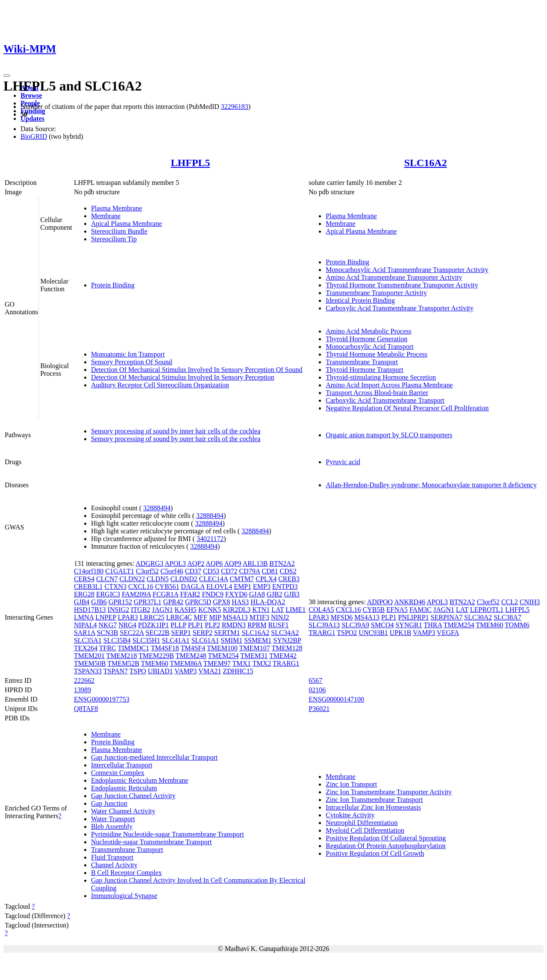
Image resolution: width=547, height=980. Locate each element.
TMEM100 (222, 648)
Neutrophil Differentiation (362, 823)
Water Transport (113, 819)
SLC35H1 (146, 640)
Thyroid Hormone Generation (366, 339)
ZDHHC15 (238, 671)
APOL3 (175, 563)
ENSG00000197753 (102, 699)
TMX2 (262, 663)
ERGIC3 (108, 594)
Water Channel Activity (123, 811)
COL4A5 (321, 610)
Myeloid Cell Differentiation (365, 830)
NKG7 (108, 625)
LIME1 (296, 610)
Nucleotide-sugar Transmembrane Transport (151, 842)
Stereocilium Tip (114, 239)
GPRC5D (198, 602)
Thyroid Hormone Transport (364, 370)
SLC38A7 (507, 617)
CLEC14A (214, 579)
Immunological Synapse (124, 896)
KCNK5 (210, 610)
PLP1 (196, 625)
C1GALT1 (120, 571)
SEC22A (132, 633)
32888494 (157, 508)
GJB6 (99, 602)
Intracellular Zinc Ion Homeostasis (373, 807)
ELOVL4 (219, 587)
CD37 (193, 571)
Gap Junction (109, 803)
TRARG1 (286, 663)
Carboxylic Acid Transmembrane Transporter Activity (400, 308)
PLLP (178, 625)
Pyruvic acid (343, 462)
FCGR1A (165, 594)
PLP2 (212, 625)
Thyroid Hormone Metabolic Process (376, 354)
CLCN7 (107, 579)
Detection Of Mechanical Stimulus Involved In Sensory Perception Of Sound (197, 370)
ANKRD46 (410, 602)
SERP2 (203, 633)
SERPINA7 (447, 617)
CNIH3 (530, 602)
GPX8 (221, 602)
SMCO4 (382, 625)
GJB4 (82, 602)
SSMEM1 (258, 640)
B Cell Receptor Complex (126, 873)
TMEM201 (89, 656)
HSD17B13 (90, 610)
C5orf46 (172, 571)
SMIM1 (232, 640)
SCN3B (108, 633)
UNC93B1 (373, 633)
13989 (82, 690)
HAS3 (240, 602)
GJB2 (274, 594)
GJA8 (257, 594)
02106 (317, 690)
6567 (315, 680)
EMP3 (262, 587)
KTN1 (261, 610)
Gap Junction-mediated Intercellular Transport (154, 757)
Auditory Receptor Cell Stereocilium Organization (160, 385)
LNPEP (106, 617)
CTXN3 (115, 587)
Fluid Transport (112, 857)
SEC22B (158, 633)
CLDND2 (184, 579)
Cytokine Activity (350, 815)
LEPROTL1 (487, 610)
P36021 (319, 709)
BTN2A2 (282, 563)
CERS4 (84, 579)
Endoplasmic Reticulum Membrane (140, 780)
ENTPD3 (285, 587)
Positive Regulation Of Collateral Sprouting (386, 838)
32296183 (235, 107)
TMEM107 (255, 648)
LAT (278, 610)
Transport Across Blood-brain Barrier (377, 393)
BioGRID (34, 136)
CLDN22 (132, 579)
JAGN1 (163, 610)
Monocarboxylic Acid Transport (369, 347)
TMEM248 (191, 656)
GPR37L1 (148, 602)
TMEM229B (156, 656)
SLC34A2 (285, 633)
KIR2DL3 (237, 610)
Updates (32, 118)
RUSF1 (278, 625)
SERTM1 (227, 633)
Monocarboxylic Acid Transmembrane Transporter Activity (407, 270)
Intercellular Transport (122, 765)
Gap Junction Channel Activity (133, 796)
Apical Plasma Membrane (126, 224)
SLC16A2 (426, 163)
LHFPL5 (191, 163)
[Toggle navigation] (7, 76)
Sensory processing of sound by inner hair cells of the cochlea (176, 431)
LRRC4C (179, 617)
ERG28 (84, 594)
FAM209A (136, 594)
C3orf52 (147, 571)
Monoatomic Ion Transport (128, 354)
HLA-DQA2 (268, 602)
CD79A (249, 571)
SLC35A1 (88, 640)
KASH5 (185, 610)
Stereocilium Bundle (119, 231)
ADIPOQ (380, 602)
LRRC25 (152, 617)
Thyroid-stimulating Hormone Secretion (381, 377)
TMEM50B (90, 663)
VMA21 (210, 671)
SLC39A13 (324, 625)
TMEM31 (254, 656)
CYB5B (374, 610)
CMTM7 (242, 579)
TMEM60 (155, 663)
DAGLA (193, 587)
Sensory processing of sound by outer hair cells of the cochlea (176, 439)
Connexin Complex (118, 773)
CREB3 (289, 579)
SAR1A (85, 633)
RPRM (257, 625)
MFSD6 (342, 617)
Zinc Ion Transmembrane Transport (374, 800)
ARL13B (255, 563)
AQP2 (196, 563)
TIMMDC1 (133, 648)
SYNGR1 (409, 625)
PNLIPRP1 (414, 617)
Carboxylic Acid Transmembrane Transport (385, 400)
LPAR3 (128, 617)
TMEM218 (122, 656)
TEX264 (86, 648)
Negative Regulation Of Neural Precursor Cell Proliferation (407, 408)
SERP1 (181, 633)
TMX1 (242, 663)
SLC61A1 (205, 640)
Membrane (106, 216)
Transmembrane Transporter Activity (376, 293)
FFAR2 (190, 594)
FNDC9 (213, 594)
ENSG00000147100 (336, 699)
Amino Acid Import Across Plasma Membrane (389, 385)
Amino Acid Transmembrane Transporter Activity (394, 277)
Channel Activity (114, 865)
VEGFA (448, 633)
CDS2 (288, 571)
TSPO (138, 671)
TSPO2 (347, 633)
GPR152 (120, 602)
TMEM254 (223, 656)
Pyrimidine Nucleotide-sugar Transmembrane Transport (168, 834)
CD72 (229, 571)
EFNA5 (397, 610)
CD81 (270, 571)
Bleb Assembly (112, 826)
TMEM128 (287, 648)
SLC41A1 (176, 640)
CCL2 (510, 602)
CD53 (211, 571)
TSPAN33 (88, 671)
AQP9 (233, 563)
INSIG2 (119, 610)
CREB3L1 (88, 587)
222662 (84, 680)
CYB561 (167, 587)
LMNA (84, 617)
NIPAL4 (85, 625)
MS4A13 (235, 617)
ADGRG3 (149, 563)
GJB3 (291, 594)
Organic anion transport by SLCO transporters (389, 435)
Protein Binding (113, 285)
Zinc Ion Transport (351, 784)
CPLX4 (266, 579)
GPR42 (173, 602)
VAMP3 (185, 671)
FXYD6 (236, 594)
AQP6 (214, 563)
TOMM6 (517, 625)
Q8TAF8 (86, 709)
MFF (200, 617)
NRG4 (127, 625)
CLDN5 (158, 579)
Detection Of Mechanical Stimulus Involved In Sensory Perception (183, 377)
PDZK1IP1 (153, 625)
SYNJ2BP (287, 640)
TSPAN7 (116, 671)
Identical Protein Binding (360, 300)
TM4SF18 (165, 648)
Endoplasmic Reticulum (124, 788)
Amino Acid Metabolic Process (368, 331)
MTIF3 (259, 617)
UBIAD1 (160, 671)
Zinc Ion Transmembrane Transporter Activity (389, 792)
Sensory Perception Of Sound (132, 362)
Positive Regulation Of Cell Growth (375, 853)
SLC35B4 (117, 640)
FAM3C (421, 610)
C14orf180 (89, 571)
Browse (31, 95)
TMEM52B (123, 663)
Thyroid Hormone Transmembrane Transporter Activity (402, 285)
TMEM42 (283, 656)
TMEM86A (186, 663)
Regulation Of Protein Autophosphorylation (385, 846)
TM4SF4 (193, 648)
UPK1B (401, 633)
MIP (215, 617)
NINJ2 (280, 617)
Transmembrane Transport (362, 362)
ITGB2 (140, 610)
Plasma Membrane (117, 208)
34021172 (210, 539)
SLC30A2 (478, 617)
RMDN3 (234, 625)
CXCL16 (141, 587)
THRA (433, 625)
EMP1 (243, 587)
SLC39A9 (355, 625)
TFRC (108, 648)
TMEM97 (217, 663)
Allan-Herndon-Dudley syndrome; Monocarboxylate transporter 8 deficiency (431, 485)
